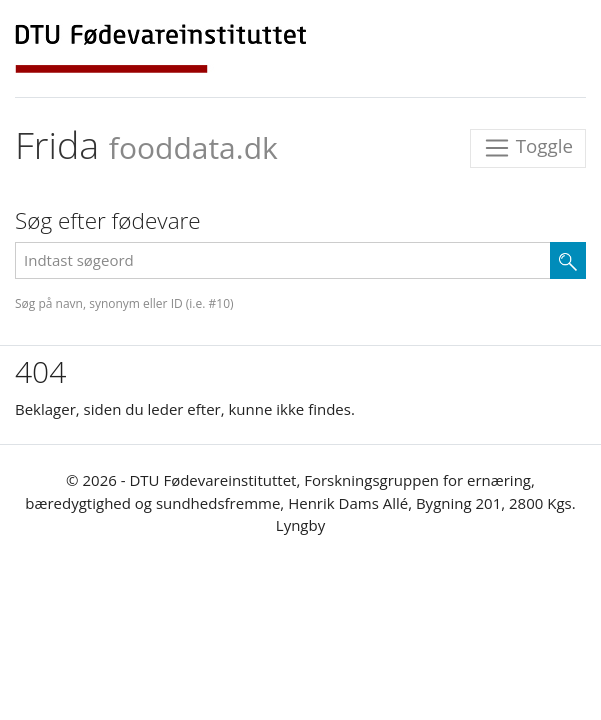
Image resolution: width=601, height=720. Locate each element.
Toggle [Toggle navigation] (528, 148)
